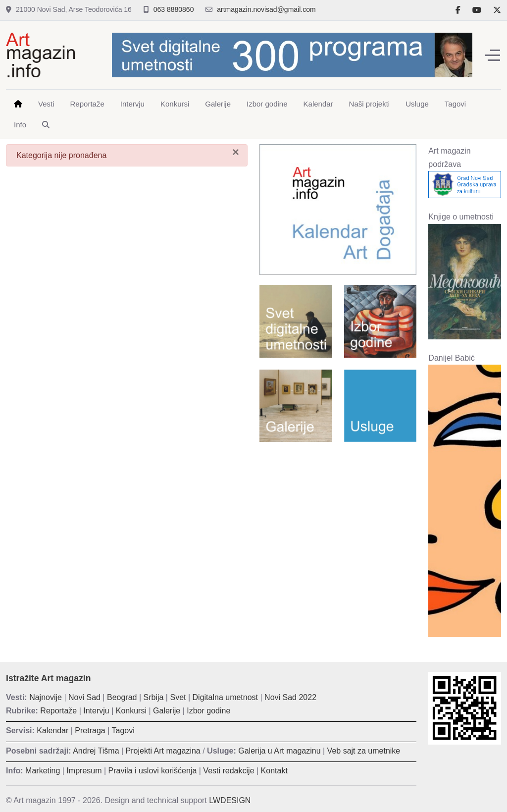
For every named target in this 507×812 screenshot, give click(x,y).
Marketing (43, 771)
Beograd (122, 697)
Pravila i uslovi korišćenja (153, 771)
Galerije (167, 711)
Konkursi (131, 711)
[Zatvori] (236, 152)
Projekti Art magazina (163, 751)
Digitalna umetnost (226, 697)
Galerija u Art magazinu (279, 751)
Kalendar (52, 731)
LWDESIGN (230, 800)
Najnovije (46, 697)
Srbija (154, 697)
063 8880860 (174, 9)
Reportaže (58, 711)
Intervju (96, 711)
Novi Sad (84, 697)
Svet (178, 697)
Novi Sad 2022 (290, 697)
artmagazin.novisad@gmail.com (266, 9)
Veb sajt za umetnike (364, 751)
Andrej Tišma (96, 751)
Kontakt (274, 771)
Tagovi (123, 731)
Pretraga (90, 731)
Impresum (84, 771)
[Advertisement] (338, 514)
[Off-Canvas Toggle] (493, 55)
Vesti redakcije (228, 771)
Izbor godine (208, 711)
